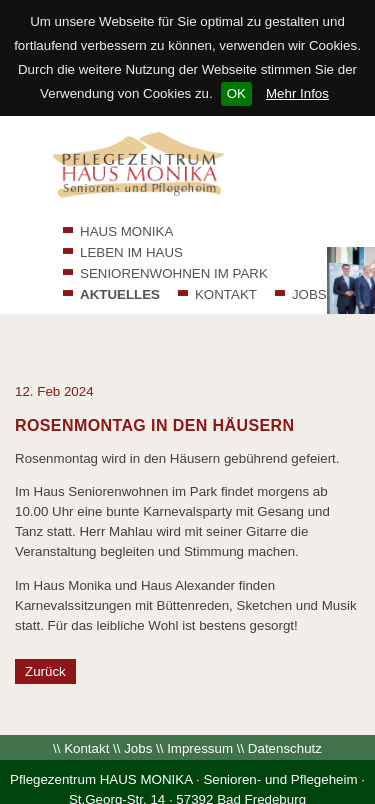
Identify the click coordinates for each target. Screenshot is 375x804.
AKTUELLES (120, 294)
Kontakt (86, 712)
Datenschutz (285, 712)
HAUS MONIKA (126, 231)
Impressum (200, 712)
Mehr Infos (297, 93)
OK (236, 93)
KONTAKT (226, 294)
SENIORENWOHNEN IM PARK (174, 273)
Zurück (45, 635)
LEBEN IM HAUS (131, 252)
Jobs (138, 712)
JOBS (309, 294)
